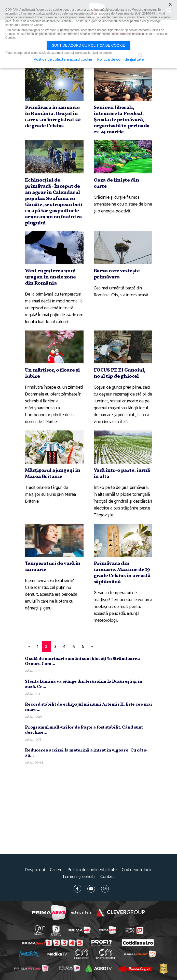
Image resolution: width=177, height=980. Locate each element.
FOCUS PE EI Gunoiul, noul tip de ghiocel (120, 373)
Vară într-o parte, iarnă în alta (122, 474)
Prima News (49, 913)
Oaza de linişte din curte (117, 183)
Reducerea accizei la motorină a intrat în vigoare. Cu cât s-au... (86, 753)
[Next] (92, 647)
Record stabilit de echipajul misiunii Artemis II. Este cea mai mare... (88, 707)
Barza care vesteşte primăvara (117, 274)
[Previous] (29, 647)
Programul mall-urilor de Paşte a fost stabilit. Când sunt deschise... (84, 730)
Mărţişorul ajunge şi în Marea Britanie (53, 474)
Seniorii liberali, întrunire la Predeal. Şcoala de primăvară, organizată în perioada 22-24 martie (122, 120)
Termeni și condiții (79, 877)
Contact (108, 877)
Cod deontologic (137, 870)
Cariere (56, 870)
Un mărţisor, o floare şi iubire (52, 373)
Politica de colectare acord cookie (63, 60)
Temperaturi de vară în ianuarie (53, 567)
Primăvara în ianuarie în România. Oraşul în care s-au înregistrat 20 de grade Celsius (53, 117)
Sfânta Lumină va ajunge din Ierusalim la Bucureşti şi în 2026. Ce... (84, 684)
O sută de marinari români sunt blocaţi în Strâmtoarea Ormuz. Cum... (82, 661)
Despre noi (35, 870)
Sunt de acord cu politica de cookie (89, 45)
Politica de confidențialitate (92, 870)
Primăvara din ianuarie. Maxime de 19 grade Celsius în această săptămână (122, 573)
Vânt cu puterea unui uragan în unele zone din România (50, 277)
